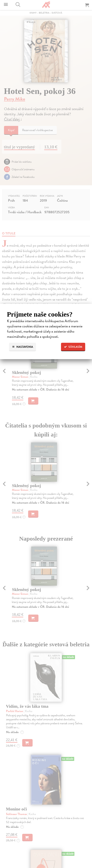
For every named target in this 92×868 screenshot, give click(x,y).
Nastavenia (22, 347)
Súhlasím (73, 347)
